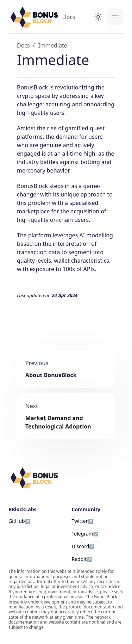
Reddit (79, 559)
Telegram (83, 534)
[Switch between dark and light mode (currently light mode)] (98, 17)
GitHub (17, 521)
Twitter (80, 521)
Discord (81, 546)
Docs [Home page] (23, 45)
